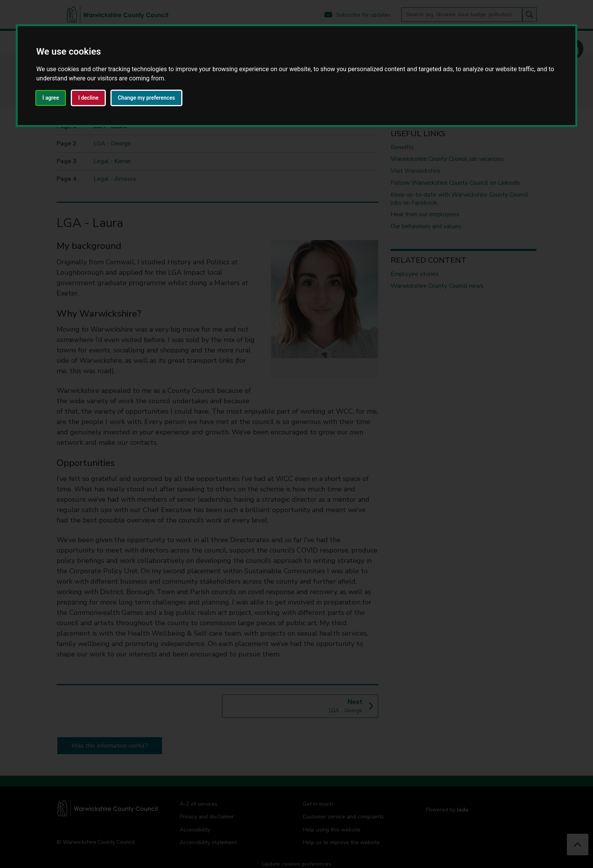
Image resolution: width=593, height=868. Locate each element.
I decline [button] (88, 98)
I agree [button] (51, 98)
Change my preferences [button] (146, 98)
